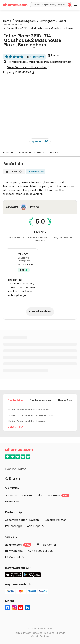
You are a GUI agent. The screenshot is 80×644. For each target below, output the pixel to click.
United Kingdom (24, 21)
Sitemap (61, 633)
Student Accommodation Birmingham (29, 410)
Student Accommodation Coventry (27, 421)
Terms (18, 633)
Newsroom (12, 501)
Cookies (38, 633)
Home (7, 21)
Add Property (36, 526)
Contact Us (17, 557)
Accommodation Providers (22, 520)
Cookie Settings (40, 636)
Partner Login (14, 526)
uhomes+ (59, 495)
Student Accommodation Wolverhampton (30, 415)
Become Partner (55, 520)
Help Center (48, 545)
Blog (40, 495)
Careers (27, 495)
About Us (11, 495)
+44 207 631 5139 (43, 551)
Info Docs (49, 633)
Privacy (27, 633)
